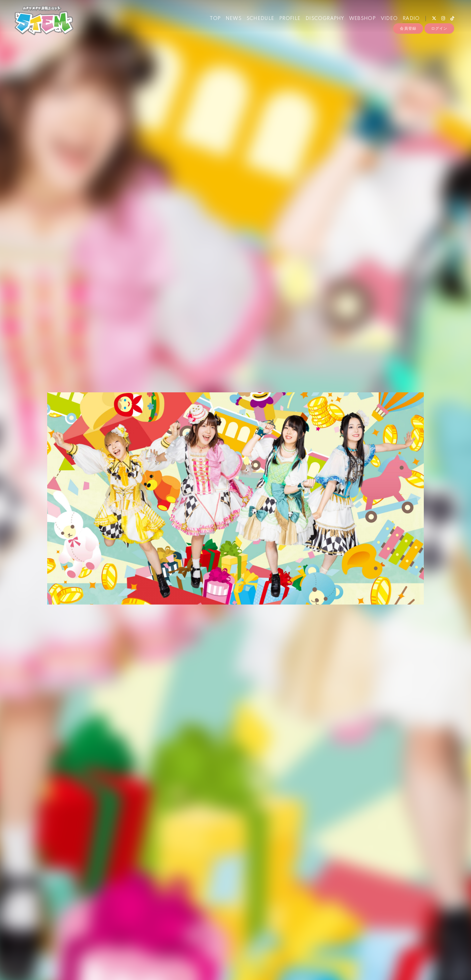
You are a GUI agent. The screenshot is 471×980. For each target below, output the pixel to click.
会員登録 (408, 31)
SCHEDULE (259, 20)
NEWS (233, 20)
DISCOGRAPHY (324, 20)
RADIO (410, 20)
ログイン (439, 31)
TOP (214, 20)
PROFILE (289, 20)
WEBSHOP (361, 20)
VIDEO (388, 20)
